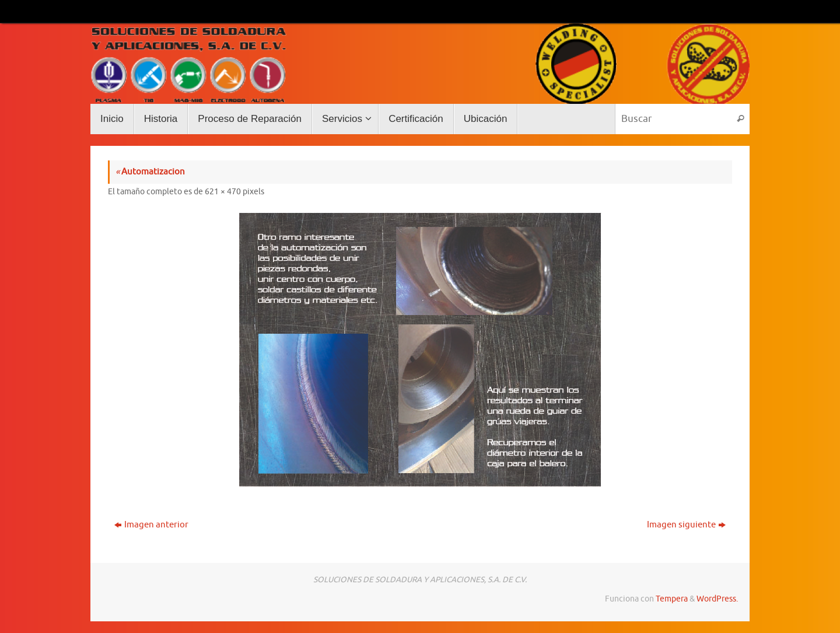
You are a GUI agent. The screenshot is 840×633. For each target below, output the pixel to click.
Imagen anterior (151, 525)
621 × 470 (223, 192)
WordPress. (717, 599)
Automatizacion (150, 172)
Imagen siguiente (686, 525)
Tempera (672, 599)
